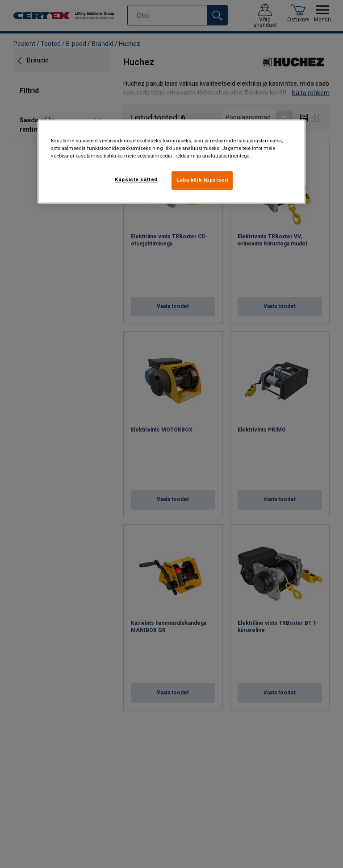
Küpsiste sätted (136, 179)
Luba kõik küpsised (202, 180)
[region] (171, 161)
